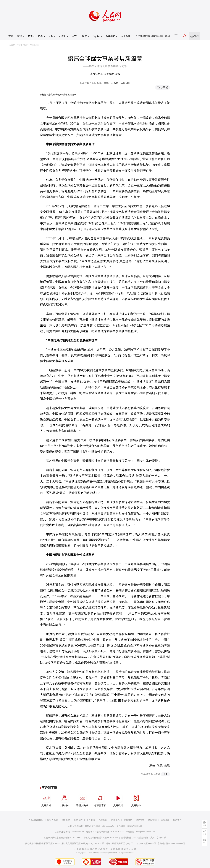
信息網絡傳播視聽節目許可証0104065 (43, 843)
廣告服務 (91, 820)
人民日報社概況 (36, 820)
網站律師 (152, 820)
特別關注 (34, 45)
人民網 (12, 45)
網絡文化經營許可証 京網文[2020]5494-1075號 (83, 843)
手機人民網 (82, 800)
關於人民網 (53, 820)
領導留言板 (100, 800)
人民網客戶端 (142, 36)
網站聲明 (140, 820)
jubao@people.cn (134, 826)
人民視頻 (118, 800)
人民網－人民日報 (121, 83)
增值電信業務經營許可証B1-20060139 (101, 838)
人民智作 (136, 800)
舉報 (168, 36)
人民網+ (64, 800)
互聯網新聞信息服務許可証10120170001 (62, 838)
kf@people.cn (78, 832)
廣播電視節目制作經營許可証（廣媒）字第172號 (143, 838)
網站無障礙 (157, 36)
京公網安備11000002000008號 (171, 843)
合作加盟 (103, 820)
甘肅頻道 (23, 45)
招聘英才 (78, 820)
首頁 (11, 36)
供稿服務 (115, 820)
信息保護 (165, 820)
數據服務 (128, 820)
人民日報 (46, 800)
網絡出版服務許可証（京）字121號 (122, 843)
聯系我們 (177, 820)
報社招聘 (66, 820)
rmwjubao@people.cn (146, 832)
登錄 (196, 36)
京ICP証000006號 (148, 843)
